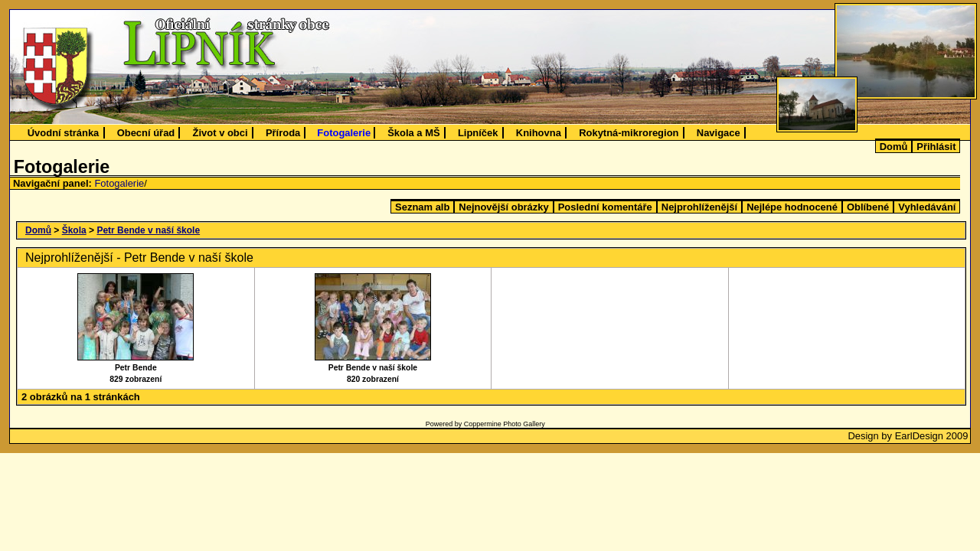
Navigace (719, 133)
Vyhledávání (927, 207)
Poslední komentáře (605, 207)
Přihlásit (936, 147)
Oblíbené (868, 207)
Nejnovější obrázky (503, 207)
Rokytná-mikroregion (629, 133)
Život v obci (220, 133)
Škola (74, 230)
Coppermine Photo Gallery (505, 424)
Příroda (283, 133)
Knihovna (539, 133)
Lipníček (478, 133)
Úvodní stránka (64, 133)
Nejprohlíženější (699, 207)
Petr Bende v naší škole (148, 230)
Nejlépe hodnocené (792, 207)
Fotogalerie (344, 133)
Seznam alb (422, 207)
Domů (894, 147)
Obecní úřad (146, 133)
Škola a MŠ (413, 133)
